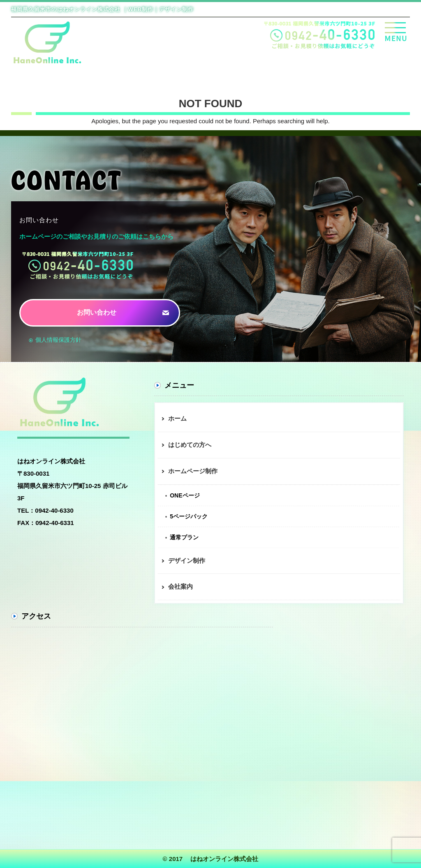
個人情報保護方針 (58, 340)
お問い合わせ (97, 312)
